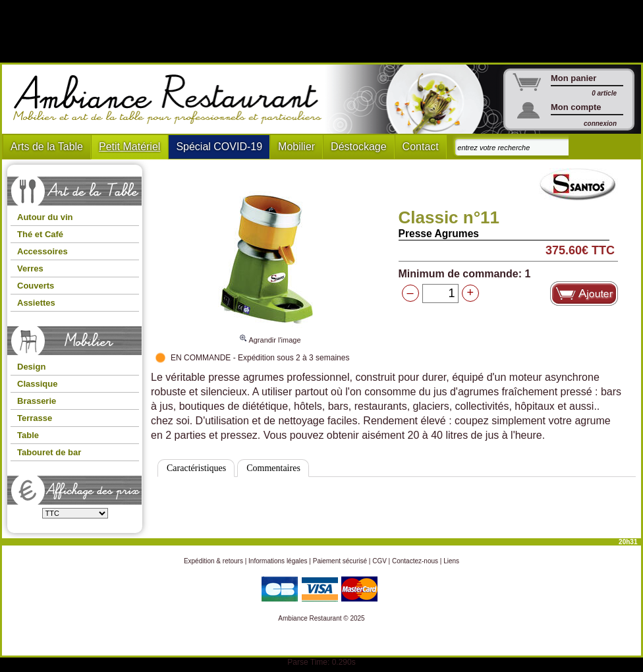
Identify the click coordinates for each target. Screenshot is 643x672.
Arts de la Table (47, 147)
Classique (37, 384)
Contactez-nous (415, 561)
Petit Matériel (129, 147)
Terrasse (35, 418)
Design (31, 367)
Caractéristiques (196, 468)
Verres (30, 268)
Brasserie (37, 401)
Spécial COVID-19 (219, 147)
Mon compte (576, 107)
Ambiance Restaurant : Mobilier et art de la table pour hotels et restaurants (172, 99)
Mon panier (573, 78)
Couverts (36, 286)
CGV (379, 561)
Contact (421, 147)
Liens (451, 561)
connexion (600, 124)
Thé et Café (40, 234)
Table (28, 435)
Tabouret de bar (49, 452)
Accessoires (42, 251)
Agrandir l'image (269, 334)
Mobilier (296, 147)
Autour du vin (45, 217)
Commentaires (273, 468)
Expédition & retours (213, 561)
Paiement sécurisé (340, 561)
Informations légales (278, 561)
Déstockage (359, 147)
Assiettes (36, 303)
